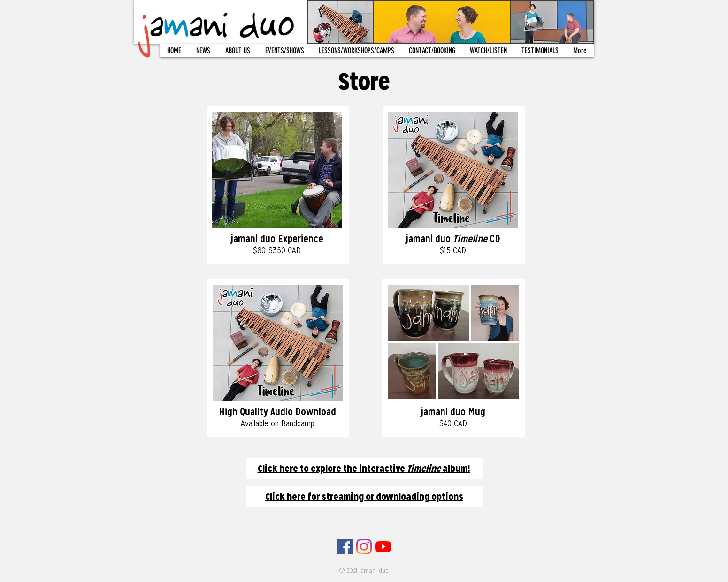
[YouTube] (383, 547)
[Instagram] (364, 547)
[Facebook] (345, 547)
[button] (238, 51)
